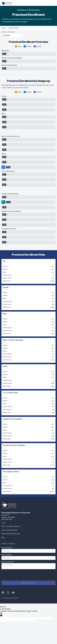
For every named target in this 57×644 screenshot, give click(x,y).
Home (4, 28)
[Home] (7, 3)
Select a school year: (8, 32)
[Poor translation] (1, 614)
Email (7, 555)
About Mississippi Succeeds (11, 534)
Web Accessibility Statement (11, 526)
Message (8, 562)
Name (7, 548)
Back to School (14, 28)
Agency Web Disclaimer (9, 530)
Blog (3, 537)
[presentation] (15, 575)
